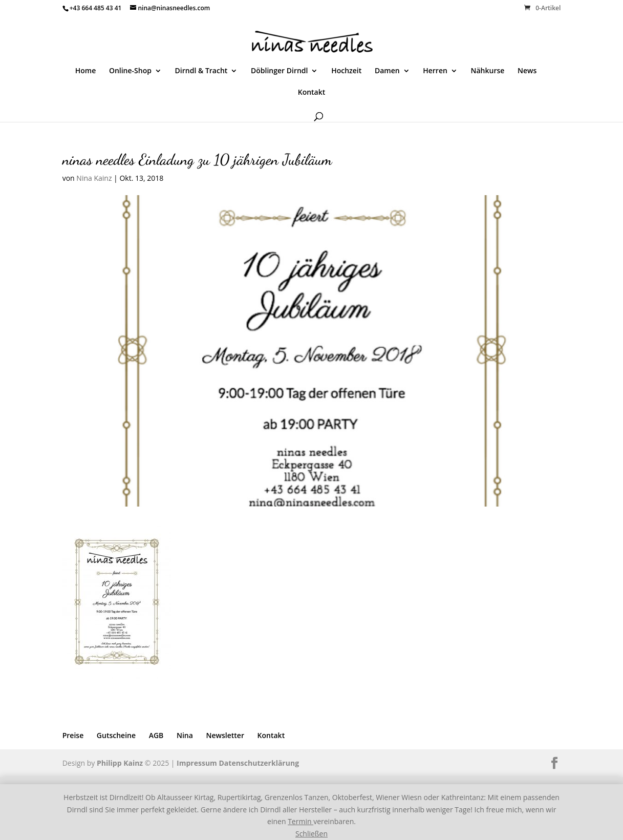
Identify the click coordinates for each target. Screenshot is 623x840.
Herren (435, 71)
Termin (300, 821)
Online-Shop (130, 71)
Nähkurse (488, 71)
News (527, 71)
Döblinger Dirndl (279, 71)
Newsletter (225, 735)
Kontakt (312, 93)
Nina (185, 735)
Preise (73, 735)
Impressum (197, 763)
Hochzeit (346, 71)
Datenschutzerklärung (259, 763)
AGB (156, 735)
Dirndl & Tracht (201, 71)
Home (86, 71)
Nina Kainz (94, 178)
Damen (387, 71)
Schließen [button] (312, 834)
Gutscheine (116, 735)
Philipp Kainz (120, 763)
